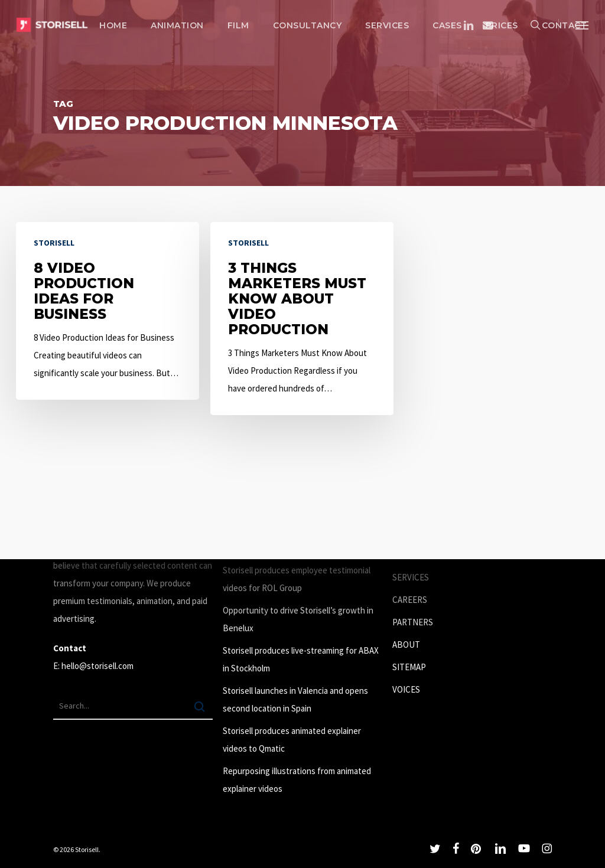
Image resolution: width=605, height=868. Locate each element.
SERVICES (411, 577)
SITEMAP (409, 667)
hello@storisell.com (97, 666)
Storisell (54, 243)
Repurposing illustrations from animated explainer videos (297, 780)
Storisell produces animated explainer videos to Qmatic (292, 740)
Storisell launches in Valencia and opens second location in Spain (295, 699)
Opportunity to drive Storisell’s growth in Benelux (298, 619)
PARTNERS (413, 622)
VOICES (406, 689)
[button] (582, 25)
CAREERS (410, 600)
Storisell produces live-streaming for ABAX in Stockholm (301, 659)
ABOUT (406, 645)
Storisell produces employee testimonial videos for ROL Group (297, 579)
